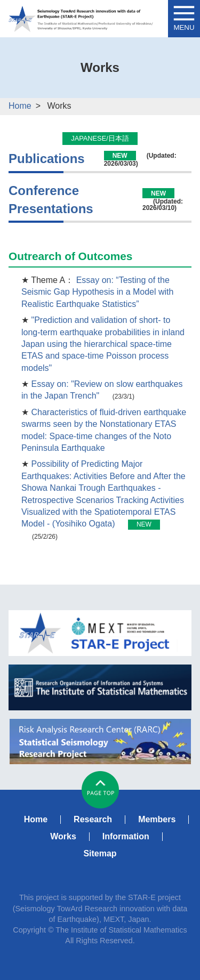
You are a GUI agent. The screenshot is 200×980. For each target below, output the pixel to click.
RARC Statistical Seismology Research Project (100, 742)
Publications (47, 159)
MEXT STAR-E (100, 633)
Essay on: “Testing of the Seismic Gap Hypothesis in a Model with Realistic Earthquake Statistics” (97, 292)
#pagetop (100, 790)
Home (20, 106)
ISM (100, 687)
